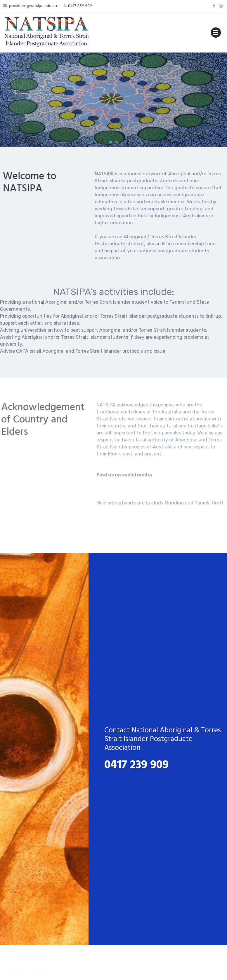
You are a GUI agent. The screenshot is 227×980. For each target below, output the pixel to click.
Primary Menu (216, 34)
